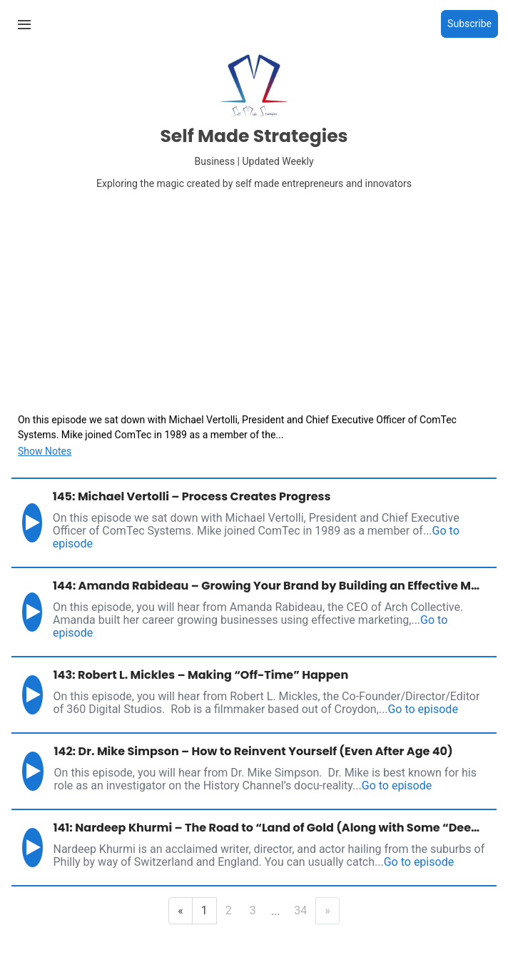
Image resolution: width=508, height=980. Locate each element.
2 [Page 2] (229, 910)
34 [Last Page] (300, 910)
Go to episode (422, 709)
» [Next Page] (327, 910)
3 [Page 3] (253, 910)
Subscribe (469, 24)
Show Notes (45, 451)
